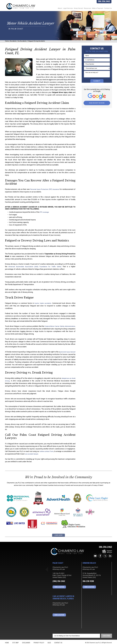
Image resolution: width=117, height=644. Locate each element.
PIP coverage (43, 212)
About (57, 9)
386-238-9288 (88, 576)
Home (7, 44)
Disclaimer (26, 637)
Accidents (13, 44)
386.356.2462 (105, 2)
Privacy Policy (39, 637)
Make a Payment (97, 9)
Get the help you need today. (97, 54)
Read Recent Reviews (97, 106)
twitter (105, 550)
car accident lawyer (29, 449)
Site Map (15, 637)
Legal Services (65, 9)
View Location (59, 581)
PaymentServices (107, 546)
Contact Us (108, 9)
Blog (49, 637)
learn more (58, 530)
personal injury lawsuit (68, 349)
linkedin (110, 550)
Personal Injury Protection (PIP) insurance (45, 189)
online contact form (44, 446)
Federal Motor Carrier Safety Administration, (60, 324)
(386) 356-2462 (59, 576)
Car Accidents (22, 44)
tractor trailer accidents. (41, 303)
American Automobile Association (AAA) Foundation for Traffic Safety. (32, 267)
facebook (100, 550)
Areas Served (76, 9)
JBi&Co (62, 642)
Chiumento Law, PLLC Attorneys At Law (67, 546)
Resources (86, 9)
